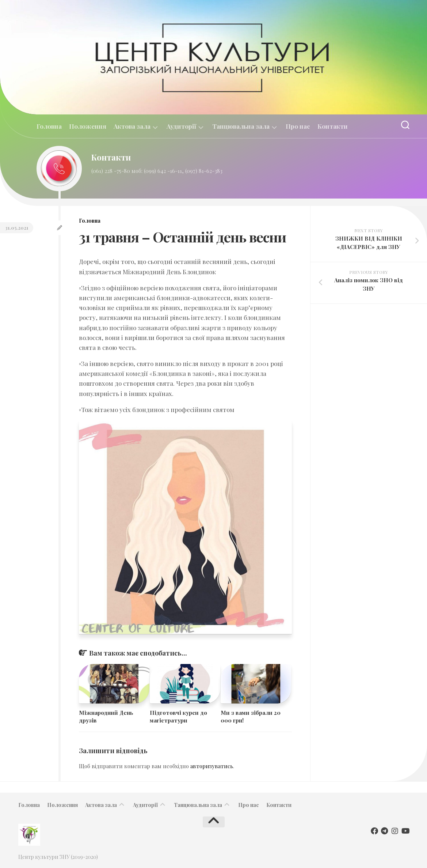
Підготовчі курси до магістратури (178, 716)
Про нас (298, 126)
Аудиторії (181, 126)
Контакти (333, 126)
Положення (88, 126)
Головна (49, 126)
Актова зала (132, 126)
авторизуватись (212, 766)
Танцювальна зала (241, 126)
